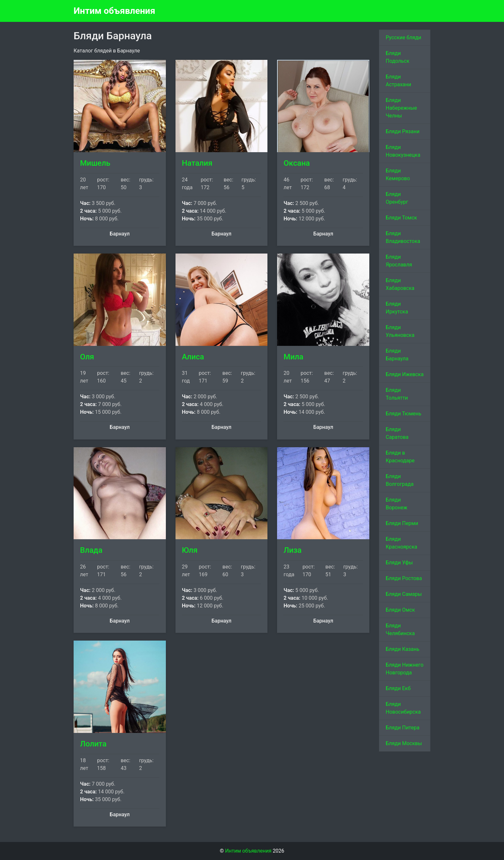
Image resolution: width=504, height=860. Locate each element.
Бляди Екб (398, 688)
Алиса (193, 357)
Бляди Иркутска (397, 308)
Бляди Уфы (399, 563)
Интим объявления (114, 11)
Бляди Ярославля (399, 261)
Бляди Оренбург (397, 198)
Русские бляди (404, 37)
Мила (293, 357)
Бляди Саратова (397, 433)
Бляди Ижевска (405, 374)
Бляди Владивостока (403, 237)
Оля (87, 357)
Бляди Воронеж (396, 504)
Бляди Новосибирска (403, 708)
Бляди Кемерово (398, 175)
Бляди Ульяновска (400, 331)
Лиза (292, 550)
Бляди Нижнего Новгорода (405, 669)
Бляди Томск (401, 218)
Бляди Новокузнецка (403, 151)
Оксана (297, 163)
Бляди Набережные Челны (401, 108)
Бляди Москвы (404, 743)
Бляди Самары (404, 594)
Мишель (95, 163)
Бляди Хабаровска (400, 284)
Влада (91, 550)
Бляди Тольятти (397, 394)
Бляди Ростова (404, 578)
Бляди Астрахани (398, 81)
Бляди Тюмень (404, 414)
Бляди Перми (402, 523)
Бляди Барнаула (397, 355)
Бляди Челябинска (400, 629)
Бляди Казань (403, 649)
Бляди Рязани (403, 131)
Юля (190, 550)
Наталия (197, 163)
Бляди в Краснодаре (400, 457)
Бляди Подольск (398, 57)
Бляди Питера (403, 728)
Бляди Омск (400, 610)
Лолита (93, 744)
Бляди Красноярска (401, 543)
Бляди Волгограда (400, 480)
